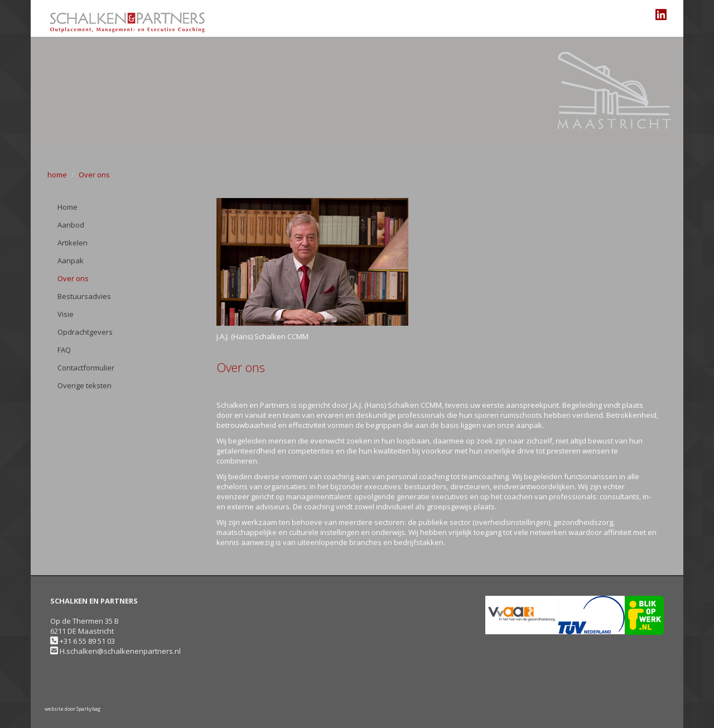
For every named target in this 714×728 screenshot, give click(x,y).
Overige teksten (85, 385)
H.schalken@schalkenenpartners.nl (120, 651)
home (57, 175)
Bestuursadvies (84, 296)
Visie (66, 314)
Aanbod (71, 225)
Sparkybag (88, 709)
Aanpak (71, 261)
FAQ (64, 350)
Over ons (94, 175)
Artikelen (73, 243)
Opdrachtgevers (85, 332)
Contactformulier (86, 368)
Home (67, 207)
